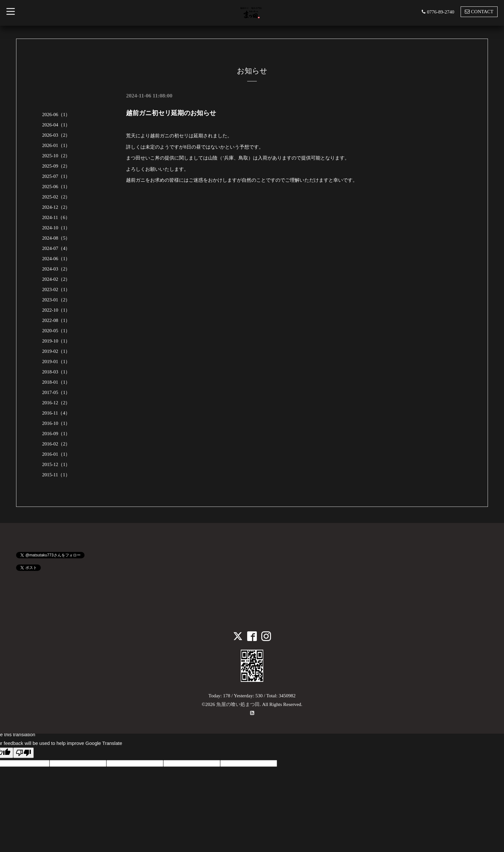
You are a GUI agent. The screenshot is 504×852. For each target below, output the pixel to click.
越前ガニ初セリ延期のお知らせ (171, 113)
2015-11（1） (56, 475)
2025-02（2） (56, 197)
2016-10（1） (56, 423)
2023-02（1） (56, 289)
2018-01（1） (56, 382)
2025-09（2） (56, 166)
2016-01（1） (56, 454)
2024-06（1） (56, 259)
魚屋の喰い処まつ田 (238, 704)
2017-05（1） (56, 392)
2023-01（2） (56, 300)
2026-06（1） (56, 115)
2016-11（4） (56, 413)
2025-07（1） (56, 176)
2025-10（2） (56, 156)
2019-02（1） (56, 351)
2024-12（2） (56, 207)
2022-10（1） (56, 310)
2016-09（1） (56, 434)
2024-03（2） (56, 269)
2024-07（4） (56, 248)
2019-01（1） (56, 362)
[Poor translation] (23, 753)
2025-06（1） (56, 187)
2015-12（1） (56, 464)
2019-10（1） (56, 341)
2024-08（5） (56, 238)
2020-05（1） (56, 331)
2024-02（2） (56, 279)
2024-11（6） (56, 217)
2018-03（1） (56, 372)
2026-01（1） (56, 145)
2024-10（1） (56, 228)
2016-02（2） (56, 444)
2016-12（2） (56, 403)
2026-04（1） (56, 125)
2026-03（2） (56, 135)
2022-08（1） (56, 320)
